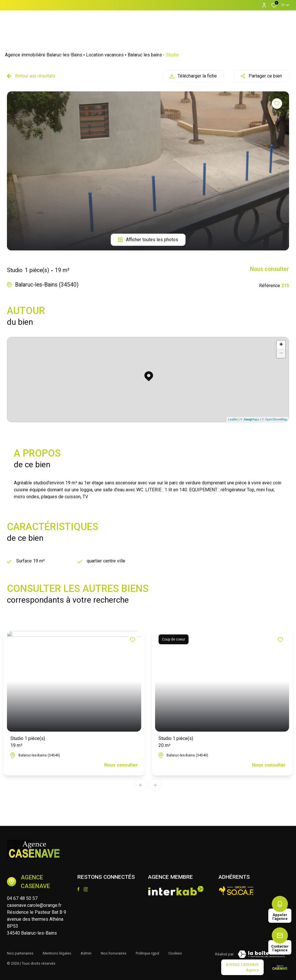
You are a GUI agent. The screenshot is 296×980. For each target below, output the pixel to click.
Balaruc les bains (145, 55)
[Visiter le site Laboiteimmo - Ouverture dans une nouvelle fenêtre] (261, 954)
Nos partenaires (20, 953)
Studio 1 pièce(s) (28, 742)
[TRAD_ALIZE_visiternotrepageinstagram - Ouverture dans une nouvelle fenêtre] (86, 889)
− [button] (281, 354)
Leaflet (233, 419)
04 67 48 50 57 (22, 898)
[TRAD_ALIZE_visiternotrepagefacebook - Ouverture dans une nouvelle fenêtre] (78, 889)
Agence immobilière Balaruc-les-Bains (44, 55)
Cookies (175, 953)
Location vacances (105, 55)
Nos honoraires (114, 953)
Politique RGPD (147, 953)
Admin (86, 953)
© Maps (250, 419)
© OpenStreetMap (274, 419)
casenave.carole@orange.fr (34, 905)
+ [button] (281, 345)
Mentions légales (57, 953)
